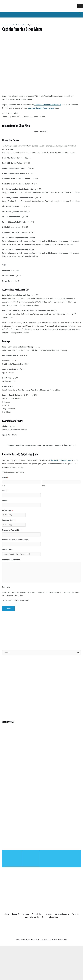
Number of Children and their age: (15, 539)
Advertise (22, 916)
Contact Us (19, 913)
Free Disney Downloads (56, 916)
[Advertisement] (41, 629)
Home (4, 25)
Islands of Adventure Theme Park (48, 105)
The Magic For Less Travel (61, 460)
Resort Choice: (8, 549)
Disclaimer (54, 913)
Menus (25, 25)
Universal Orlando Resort (14, 25)
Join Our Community (37, 916)
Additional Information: (11, 559)
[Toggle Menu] (80, 6)
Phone (5, 500)
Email (5, 491)
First (4, 486)
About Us (30, 913)
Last (44, 486)
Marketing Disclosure (69, 913)
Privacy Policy (42, 913)
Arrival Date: (8, 510)
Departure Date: (9, 520)
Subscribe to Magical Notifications (17, 600)
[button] (80, 14)
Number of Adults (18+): (12, 530)
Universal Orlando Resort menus (41, 108)
